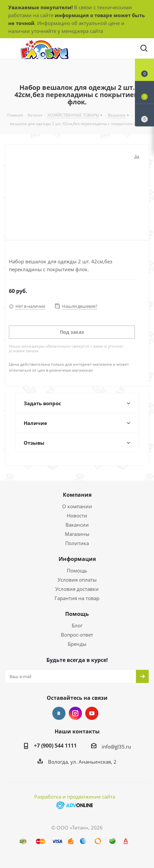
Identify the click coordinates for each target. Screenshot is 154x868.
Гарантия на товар (77, 598)
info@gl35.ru (116, 747)
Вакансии (77, 525)
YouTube (92, 713)
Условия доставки (77, 589)
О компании (77, 506)
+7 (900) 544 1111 (55, 746)
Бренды (77, 644)
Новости (77, 515)
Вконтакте (59, 713)
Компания (77, 495)
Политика (77, 543)
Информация (77, 559)
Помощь (77, 570)
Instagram (75, 713)
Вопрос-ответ (77, 635)
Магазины (77, 534)
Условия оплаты (77, 580)
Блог (77, 625)
